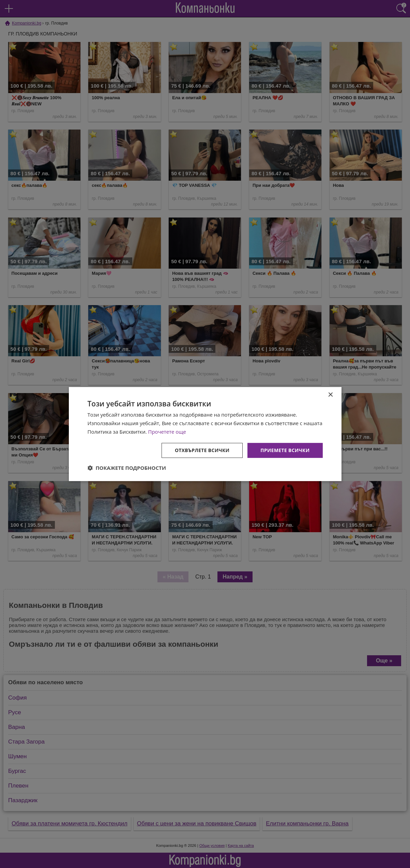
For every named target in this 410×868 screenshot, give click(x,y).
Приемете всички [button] (285, 450)
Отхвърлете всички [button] (201, 450)
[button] (127, 468)
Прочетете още (167, 432)
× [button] (330, 395)
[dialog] (205, 434)
